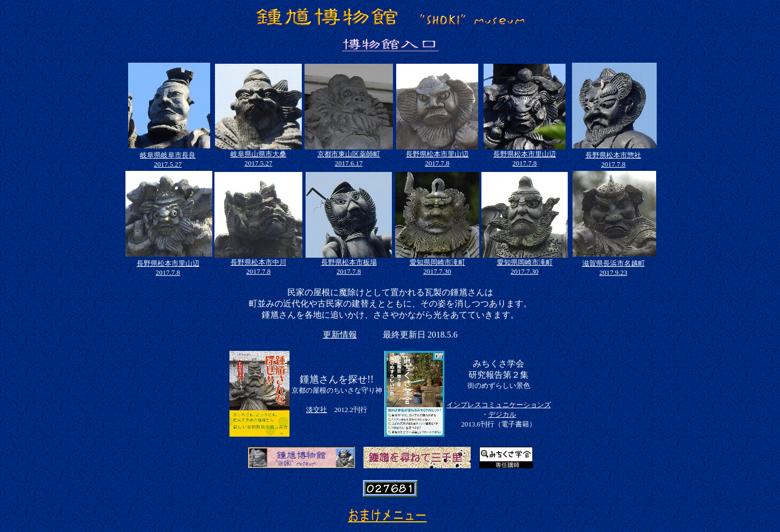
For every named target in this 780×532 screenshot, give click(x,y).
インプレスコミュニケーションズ (499, 405)
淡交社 (317, 410)
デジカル (502, 414)
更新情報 (340, 335)
